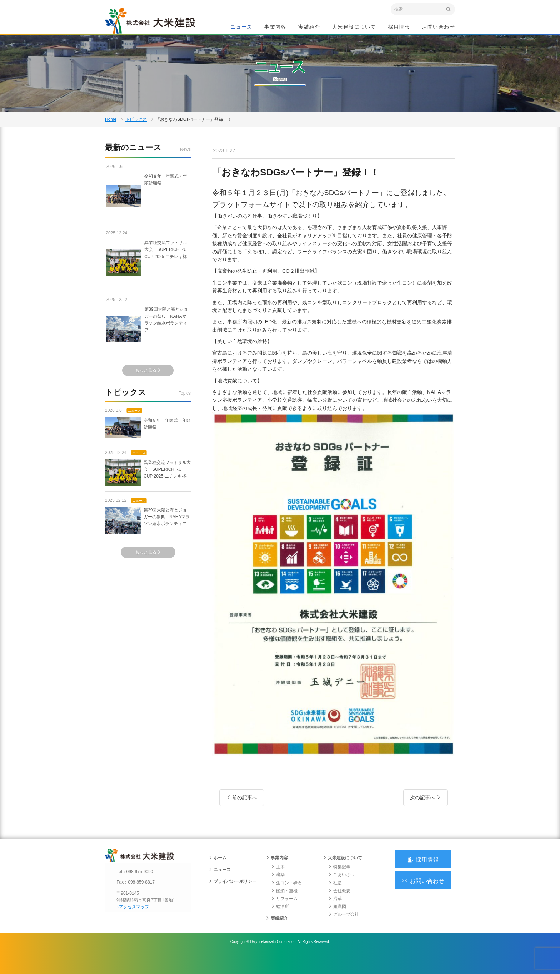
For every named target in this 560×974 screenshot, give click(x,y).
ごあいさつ (341, 895)
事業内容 (275, 27)
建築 (278, 895)
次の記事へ (426, 812)
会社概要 (339, 910)
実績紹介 (309, 27)
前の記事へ (242, 812)
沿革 (335, 918)
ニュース (241, 27)
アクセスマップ (136, 926)
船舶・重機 (284, 910)
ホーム (217, 878)
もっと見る (148, 384)
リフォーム (284, 918)
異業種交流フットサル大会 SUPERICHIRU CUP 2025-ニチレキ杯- (148, 275)
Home (111, 130)
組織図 (337, 926)
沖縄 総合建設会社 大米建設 (155, 24)
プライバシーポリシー (232, 901)
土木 (278, 887)
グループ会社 (344, 934)
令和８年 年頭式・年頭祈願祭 (148, 209)
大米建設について (354, 27)
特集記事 (339, 887)
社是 (335, 903)
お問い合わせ (439, 27)
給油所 (280, 926)
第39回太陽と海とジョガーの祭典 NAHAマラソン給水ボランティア (147, 342)
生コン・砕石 (286, 903)
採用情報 (399, 27)
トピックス (136, 130)
